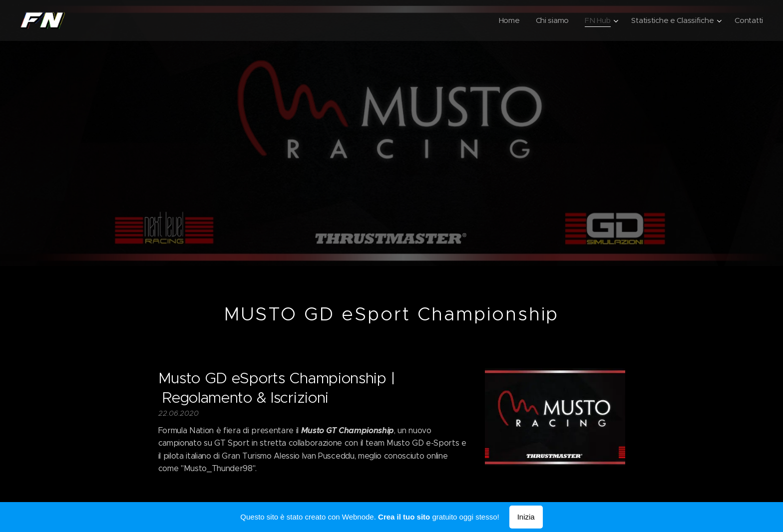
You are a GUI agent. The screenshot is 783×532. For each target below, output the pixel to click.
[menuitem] (505, 20)
